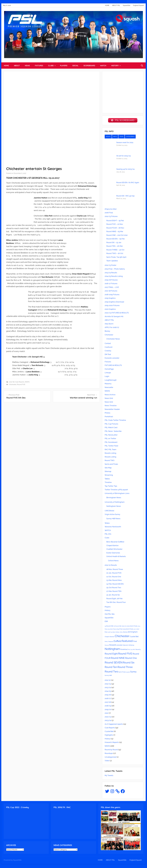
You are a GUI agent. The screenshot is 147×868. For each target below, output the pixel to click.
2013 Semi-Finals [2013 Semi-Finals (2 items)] (112, 630)
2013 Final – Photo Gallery (115, 270)
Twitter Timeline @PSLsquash (116, 490)
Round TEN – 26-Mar (115, 247)
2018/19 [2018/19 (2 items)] (110, 633)
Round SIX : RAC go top (125, 197)
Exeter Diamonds (113, 553)
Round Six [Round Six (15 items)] (129, 663)
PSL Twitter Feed (111, 446)
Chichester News (113, 340)
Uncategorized (111, 758)
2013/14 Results (111, 273)
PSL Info (108, 535)
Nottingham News (114, 507)
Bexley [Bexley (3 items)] (125, 633)
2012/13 (108, 685)
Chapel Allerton (112, 546)
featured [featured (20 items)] (127, 642)
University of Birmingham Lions (117, 494)
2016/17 (108, 699)
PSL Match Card (111, 428)
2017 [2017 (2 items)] (135, 630)
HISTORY (116, 66)
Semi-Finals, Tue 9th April (116, 258)
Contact (108, 344)
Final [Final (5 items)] (135, 642)
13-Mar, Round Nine (114, 581)
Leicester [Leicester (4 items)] (119, 646)
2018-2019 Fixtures (112, 295)
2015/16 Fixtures (111, 281)
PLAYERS (64, 66)
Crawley (108, 351)
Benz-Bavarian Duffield (115, 542)
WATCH (103, 66)
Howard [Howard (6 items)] (112, 646)
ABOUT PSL (116, 5)
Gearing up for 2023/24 (125, 170)
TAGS (121, 137)
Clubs (107, 538)
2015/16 (108, 695)
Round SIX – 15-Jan (114, 243)
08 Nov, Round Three (115, 570)
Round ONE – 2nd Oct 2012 (117, 236)
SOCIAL (75, 66)
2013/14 (108, 688)
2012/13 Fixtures (111, 217)
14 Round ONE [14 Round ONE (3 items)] (109, 627)
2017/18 (12, 382)
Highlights (109, 736)
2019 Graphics (110, 299)
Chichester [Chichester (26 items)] (122, 637)
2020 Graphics (110, 310)
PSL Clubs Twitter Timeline (115, 421)
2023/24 (108, 721)
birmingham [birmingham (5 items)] (133, 633)
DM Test (108, 355)
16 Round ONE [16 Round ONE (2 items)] (118, 627)
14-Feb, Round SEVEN (115, 585)
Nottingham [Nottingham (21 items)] (112, 650)
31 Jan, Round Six (113, 596)
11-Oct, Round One (114, 577)
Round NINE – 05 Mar (115, 232)
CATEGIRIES (130, 137)
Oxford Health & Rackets (116, 557)
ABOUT (17, 66)
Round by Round (111, 750)
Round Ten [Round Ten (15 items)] (111, 668)
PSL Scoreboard (111, 443)
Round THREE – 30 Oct (115, 250)
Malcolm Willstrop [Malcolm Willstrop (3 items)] (129, 646)
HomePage (109, 370)
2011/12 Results (111, 566)
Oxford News (113, 561)
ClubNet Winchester (114, 550)
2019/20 (108, 710)
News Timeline (111, 406)
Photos (107, 414)
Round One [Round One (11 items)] (131, 659)
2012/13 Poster (111, 266)
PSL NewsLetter (111, 436)
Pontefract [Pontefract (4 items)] (124, 650)
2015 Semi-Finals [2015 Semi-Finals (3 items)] (128, 630)
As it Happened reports (114, 725)
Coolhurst (109, 348)
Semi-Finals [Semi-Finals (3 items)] (122, 673)
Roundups (109, 754)
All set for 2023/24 (123, 156)
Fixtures (108, 362)
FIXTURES (39, 66)
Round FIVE (21, 384)
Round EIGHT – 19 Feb (115, 221)
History (107, 611)
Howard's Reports (112, 743)
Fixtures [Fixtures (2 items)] (107, 646)
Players (108, 607)
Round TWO (110, 461)
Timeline (108, 483)
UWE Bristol (109, 511)
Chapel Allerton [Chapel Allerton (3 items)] (110, 637)
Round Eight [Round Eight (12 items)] (111, 654)
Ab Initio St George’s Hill (114, 317)
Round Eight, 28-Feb (114, 599)
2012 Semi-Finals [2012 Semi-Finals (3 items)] (132, 627)
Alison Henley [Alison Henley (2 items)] (116, 633)
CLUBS (52, 66)
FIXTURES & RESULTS (113, 366)
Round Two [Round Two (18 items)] (111, 672)
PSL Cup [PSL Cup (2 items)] (130, 650)
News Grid (109, 399)
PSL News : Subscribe (113, 432)
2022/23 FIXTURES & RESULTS (117, 313)
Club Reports (20, 382)
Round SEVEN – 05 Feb (115, 239)
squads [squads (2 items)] (128, 673)
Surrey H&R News (113, 519)
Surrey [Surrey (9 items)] (133, 672)
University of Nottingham (115, 503)
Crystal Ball (109, 732)
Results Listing (110, 454)
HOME (107, 5)
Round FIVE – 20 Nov (115, 225)
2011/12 (108, 681)
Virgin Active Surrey (112, 515)
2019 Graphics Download (114, 303)
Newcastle (109, 388)
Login (107, 377)
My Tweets (109, 776)
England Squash (138, 5)
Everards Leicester (112, 359)
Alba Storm (109, 324)
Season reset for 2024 (125, 143)
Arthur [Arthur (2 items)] (121, 633)
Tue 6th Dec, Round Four (116, 603)
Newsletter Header (112, 410)
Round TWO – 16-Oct (115, 254)
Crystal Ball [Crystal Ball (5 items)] (134, 637)
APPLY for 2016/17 (112, 328)
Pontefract (109, 417)
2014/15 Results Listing (114, 277)
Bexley (107, 332)
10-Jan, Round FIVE (114, 574)
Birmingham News (114, 498)
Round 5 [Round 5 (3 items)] (138, 650)
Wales (107, 524)
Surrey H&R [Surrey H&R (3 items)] (108, 676)
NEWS (27, 66)
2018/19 (108, 706)
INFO (115, 137)
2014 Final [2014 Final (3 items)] (119, 630)
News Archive (110, 395)
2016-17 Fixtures (111, 284)
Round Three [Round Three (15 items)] (125, 668)
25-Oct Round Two (114, 588)
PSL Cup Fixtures (111, 425)
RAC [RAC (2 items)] (134, 650)
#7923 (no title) (111, 210)
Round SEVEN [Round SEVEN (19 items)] (114, 663)
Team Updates (112, 261)
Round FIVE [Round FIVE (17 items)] (125, 654)
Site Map (108, 468)
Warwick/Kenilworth (113, 527)
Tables (107, 479)
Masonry (108, 384)
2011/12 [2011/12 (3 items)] (124, 627)
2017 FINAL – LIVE (112, 288)
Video (107, 761)
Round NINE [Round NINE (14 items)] (118, 659)
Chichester (13, 384)
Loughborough (111, 381)
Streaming (109, 476)
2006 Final (109, 213)
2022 (107, 714)
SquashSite (127, 5)
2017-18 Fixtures (111, 292)
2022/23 (108, 717)
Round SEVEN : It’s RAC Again (128, 183)
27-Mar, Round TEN (114, 592)
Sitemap (108, 472)
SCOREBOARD (89, 66)
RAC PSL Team (111, 450)
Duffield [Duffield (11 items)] (118, 642)
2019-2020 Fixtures (112, 306)
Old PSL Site (110, 615)
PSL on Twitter (110, 439)
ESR (106, 622)
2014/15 (108, 692)
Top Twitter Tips (111, 487)
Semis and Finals (111, 465)
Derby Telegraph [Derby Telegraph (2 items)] (109, 642)
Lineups (108, 373)
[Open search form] (142, 66)
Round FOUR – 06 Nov (115, 229)
